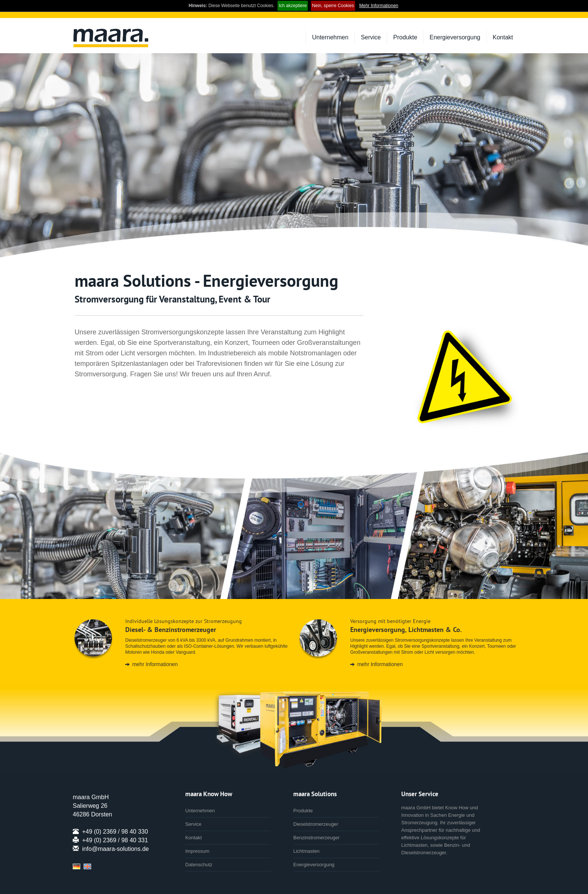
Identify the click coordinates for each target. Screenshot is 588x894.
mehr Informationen (155, 664)
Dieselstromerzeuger (316, 824)
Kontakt (503, 37)
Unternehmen (330, 37)
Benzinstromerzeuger (316, 838)
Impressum (197, 851)
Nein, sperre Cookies (333, 6)
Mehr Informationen (379, 6)
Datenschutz (199, 865)
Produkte (405, 37)
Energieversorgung (455, 37)
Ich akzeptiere (293, 6)
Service (371, 37)
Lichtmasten (306, 851)
